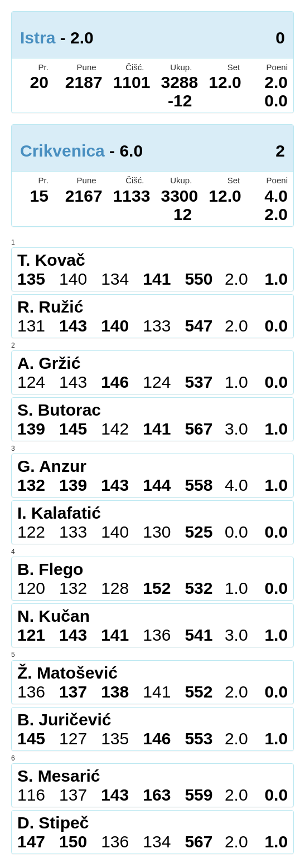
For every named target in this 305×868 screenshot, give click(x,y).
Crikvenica (62, 151)
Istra (38, 38)
